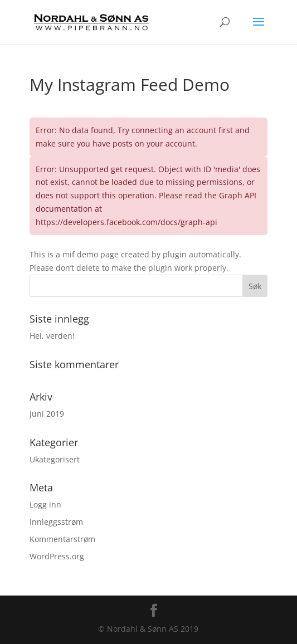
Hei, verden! (52, 336)
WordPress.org (57, 556)
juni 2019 (47, 414)
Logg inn (45, 504)
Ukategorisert (55, 459)
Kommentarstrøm (62, 539)
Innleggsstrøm (56, 522)
